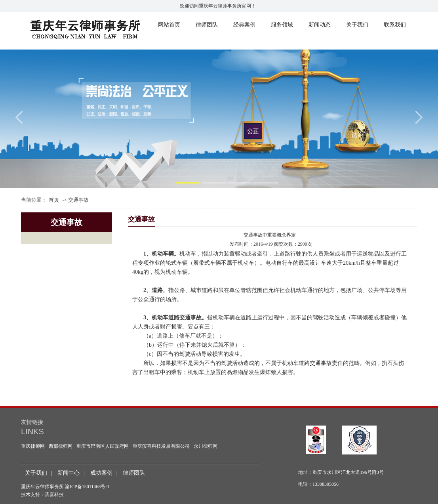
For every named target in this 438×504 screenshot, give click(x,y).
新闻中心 (69, 473)
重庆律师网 (33, 446)
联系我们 (395, 25)
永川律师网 (206, 446)
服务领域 (282, 25)
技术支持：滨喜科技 (42, 494)
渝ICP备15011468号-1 (87, 487)
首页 (54, 200)
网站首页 (169, 25)
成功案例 (101, 473)
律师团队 (207, 25)
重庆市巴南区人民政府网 (103, 446)
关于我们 (357, 25)
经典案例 (244, 25)
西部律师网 (61, 446)
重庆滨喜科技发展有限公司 (161, 446)
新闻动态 (320, 25)
